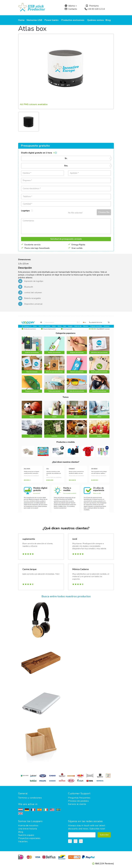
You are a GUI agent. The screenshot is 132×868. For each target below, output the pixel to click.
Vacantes (23, 841)
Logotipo (27, 211)
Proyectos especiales (29, 838)
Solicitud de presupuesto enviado (66, 239)
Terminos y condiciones (30, 798)
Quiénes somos (96, 20)
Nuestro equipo (26, 835)
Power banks (52, 20)
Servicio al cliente (77, 804)
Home (21, 20)
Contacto (71, 9)
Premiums (92, 6)
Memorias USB (34, 20)
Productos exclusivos (73, 20)
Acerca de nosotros (28, 826)
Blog (108, 20)
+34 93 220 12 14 (95, 9)
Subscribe (104, 835)
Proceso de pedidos (78, 801)
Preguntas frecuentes (79, 798)
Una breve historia (28, 829)
